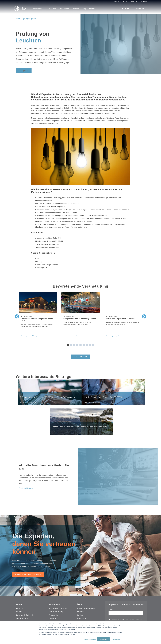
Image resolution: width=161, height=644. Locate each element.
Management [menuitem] (82, 589)
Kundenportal (121, 2)
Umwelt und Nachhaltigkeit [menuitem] (58, 608)
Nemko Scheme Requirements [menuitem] (88, 595)
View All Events (80, 357)
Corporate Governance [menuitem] (85, 605)
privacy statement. (115, 597)
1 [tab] (68, 345)
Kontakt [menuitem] (80, 612)
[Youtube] (128, 9)
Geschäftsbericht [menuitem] (83, 592)
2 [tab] (71, 345)
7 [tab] (87, 345)
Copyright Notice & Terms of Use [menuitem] (88, 602)
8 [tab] (90, 345)
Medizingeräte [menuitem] (21, 615)
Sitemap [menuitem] (80, 608)
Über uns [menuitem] (76, 9)
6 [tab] (84, 345)
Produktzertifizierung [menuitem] (56, 582)
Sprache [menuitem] (133, 2)
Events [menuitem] (92, 9)
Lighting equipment (29, 19)
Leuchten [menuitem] (19, 608)
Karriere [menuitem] (80, 585)
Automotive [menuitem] (20, 579)
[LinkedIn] (122, 9)
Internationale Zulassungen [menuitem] (58, 579)
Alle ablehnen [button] (116, 639)
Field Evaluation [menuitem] (54, 599)
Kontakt (143, 2)
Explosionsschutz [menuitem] (55, 612)
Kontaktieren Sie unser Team (28, 546)
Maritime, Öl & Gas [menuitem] (22, 612)
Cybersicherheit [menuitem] (54, 589)
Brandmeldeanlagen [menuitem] (23, 589)
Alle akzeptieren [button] (103, 639)
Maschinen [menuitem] (20, 599)
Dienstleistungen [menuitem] (39, 9)
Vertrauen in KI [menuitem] (54, 592)
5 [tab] (80, 345)
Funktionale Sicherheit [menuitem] (57, 605)
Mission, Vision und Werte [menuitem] (86, 579)
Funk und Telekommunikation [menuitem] (26, 618)
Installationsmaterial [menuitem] (23, 595)
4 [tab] (77, 345)
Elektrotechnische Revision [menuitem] (25, 585)
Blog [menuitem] (84, 9)
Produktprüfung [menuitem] (54, 585)
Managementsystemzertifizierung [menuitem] (60, 595)
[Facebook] (125, 9)
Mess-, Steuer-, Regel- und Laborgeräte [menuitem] (29, 605)
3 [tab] (74, 345)
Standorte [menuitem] (81, 582)
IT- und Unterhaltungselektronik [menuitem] (27, 602)
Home (18, 19)
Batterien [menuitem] (19, 582)
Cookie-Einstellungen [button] (90, 639)
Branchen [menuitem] (53, 9)
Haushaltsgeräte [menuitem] (21, 592)
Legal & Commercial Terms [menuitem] (87, 599)
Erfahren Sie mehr (27, 460)
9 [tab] (93, 345)
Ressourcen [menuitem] (64, 9)
